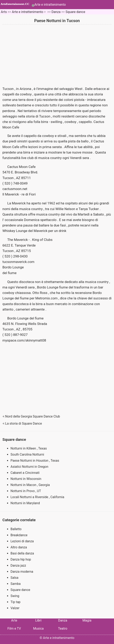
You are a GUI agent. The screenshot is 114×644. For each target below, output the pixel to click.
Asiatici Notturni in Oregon (30, 467)
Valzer (15, 608)
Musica (38, 629)
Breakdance (19, 535)
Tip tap (15, 602)
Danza (56, 12)
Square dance (75, 12)
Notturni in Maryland (26, 503)
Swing (15, 596)
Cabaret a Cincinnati (25, 473)
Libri (39, 620)
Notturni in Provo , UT (26, 491)
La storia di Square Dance (24, 423)
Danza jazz (18, 566)
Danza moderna (22, 572)
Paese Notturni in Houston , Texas (35, 461)
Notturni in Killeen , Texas (29, 448)
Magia (87, 620)
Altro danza (19, 547)
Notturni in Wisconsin (26, 479)
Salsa (14, 578)
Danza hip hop (21, 559)
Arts (4, 12)
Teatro (63, 629)
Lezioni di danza (22, 541)
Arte (14, 620)
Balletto (16, 529)
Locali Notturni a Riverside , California (38, 497)
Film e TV (14, 629)
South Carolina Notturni (28, 454)
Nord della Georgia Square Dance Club (33, 416)
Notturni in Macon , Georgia (31, 485)
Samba (16, 584)
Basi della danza (22, 553)
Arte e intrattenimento (50, 5)
